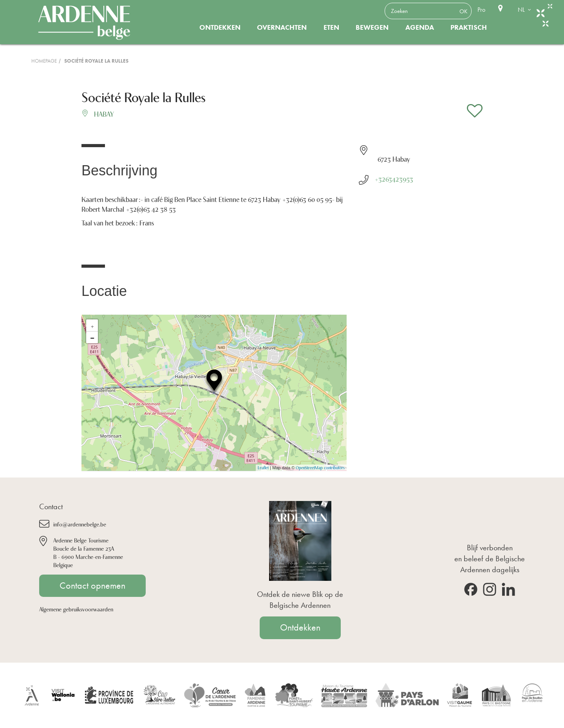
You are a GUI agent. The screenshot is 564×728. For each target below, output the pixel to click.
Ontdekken (220, 27)
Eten (331, 27)
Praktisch (469, 27)
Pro (481, 10)
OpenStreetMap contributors (320, 468)
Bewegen (372, 27)
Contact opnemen (92, 586)
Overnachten (282, 27)
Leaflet (263, 468)
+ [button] (92, 325)
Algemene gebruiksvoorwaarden (76, 609)
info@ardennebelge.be (80, 524)
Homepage (44, 61)
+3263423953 (394, 178)
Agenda (420, 27)
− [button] (92, 337)
